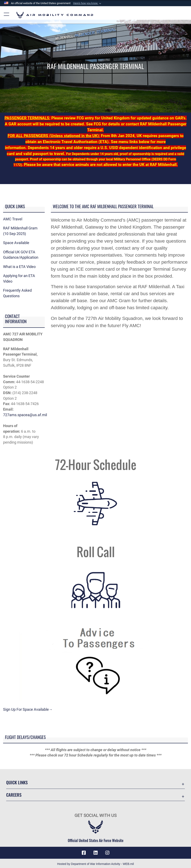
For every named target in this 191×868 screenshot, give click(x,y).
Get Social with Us (96, 815)
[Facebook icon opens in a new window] (84, 853)
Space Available (16, 243)
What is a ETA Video (19, 267)
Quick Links (17, 782)
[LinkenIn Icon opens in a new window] (96, 853)
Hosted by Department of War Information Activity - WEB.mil (95, 864)
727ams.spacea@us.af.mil (25, 415)
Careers (14, 795)
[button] (88, 3)
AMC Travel (13, 219)
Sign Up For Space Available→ (28, 709)
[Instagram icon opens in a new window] (107, 853)
